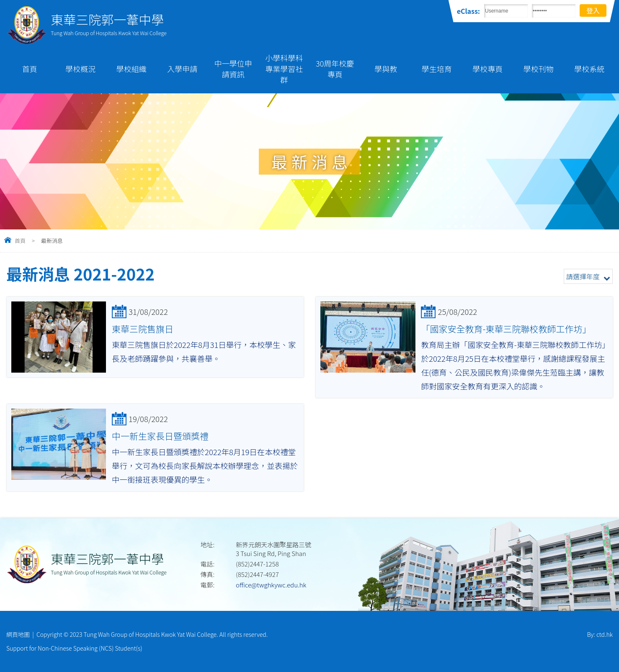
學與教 (386, 69)
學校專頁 (487, 69)
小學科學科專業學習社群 (284, 69)
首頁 (30, 69)
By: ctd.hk (600, 634)
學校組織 (132, 69)
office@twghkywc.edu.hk (271, 585)
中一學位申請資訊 (233, 69)
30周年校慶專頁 (335, 69)
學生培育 (437, 69)
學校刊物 (539, 69)
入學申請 (182, 69)
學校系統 (589, 69)
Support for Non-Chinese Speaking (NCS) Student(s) (74, 648)
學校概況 (80, 69)
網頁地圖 (18, 634)
